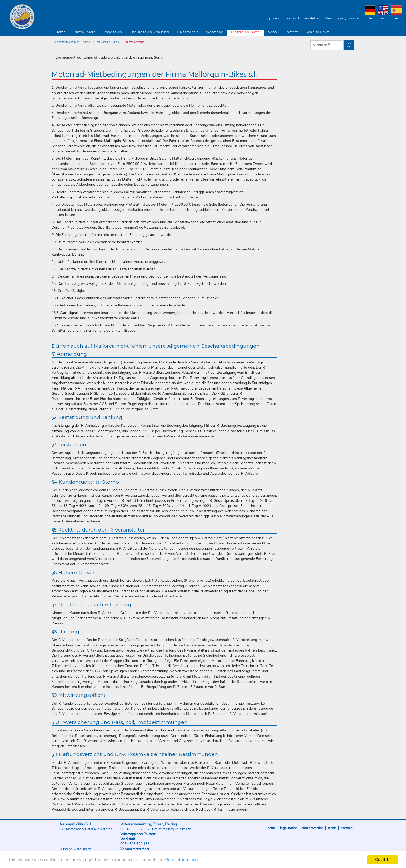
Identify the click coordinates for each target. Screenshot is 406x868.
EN (383, 18)
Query (342, 18)
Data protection (312, 828)
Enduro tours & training (149, 32)
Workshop (215, 32)
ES (397, 18)
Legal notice (289, 828)
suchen (349, 45)
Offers (328, 18)
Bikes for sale (188, 32)
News (272, 32)
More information (181, 860)
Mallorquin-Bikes (52, 17)
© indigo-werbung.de (76, 849)
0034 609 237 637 (387, 24)
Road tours (113, 32)
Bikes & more (85, 32)
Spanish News (317, 32)
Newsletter (311, 18)
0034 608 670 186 (135, 844)
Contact (356, 18)
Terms (332, 828)
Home (61, 32)
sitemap (347, 828)
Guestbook (291, 18)
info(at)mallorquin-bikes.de (172, 829)
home (86, 42)
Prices (274, 18)
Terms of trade (135, 42)
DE (370, 18)
